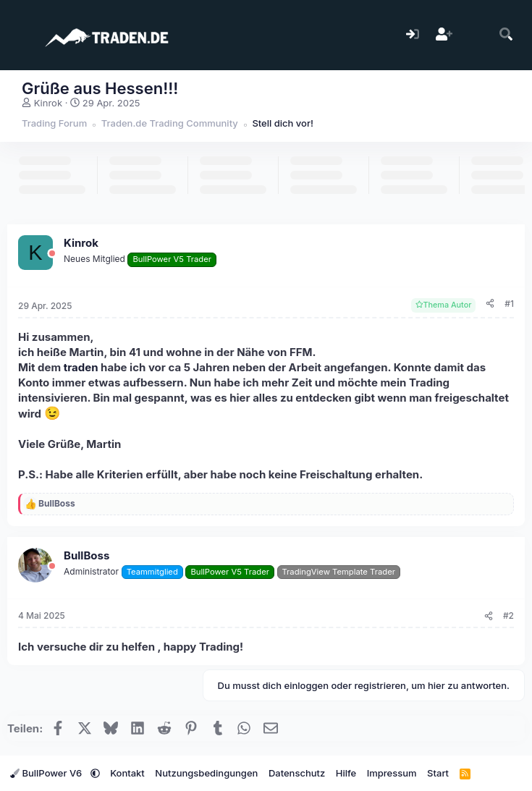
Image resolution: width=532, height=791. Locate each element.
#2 (508, 616)
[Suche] (506, 35)
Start (438, 773)
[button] (95, 773)
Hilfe (346, 773)
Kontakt (127, 773)
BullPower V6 (47, 773)
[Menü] (20, 35)
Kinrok (48, 103)
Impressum (392, 773)
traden (81, 367)
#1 (509, 304)
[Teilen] (490, 304)
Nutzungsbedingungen (206, 773)
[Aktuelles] (475, 35)
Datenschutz (297, 773)
